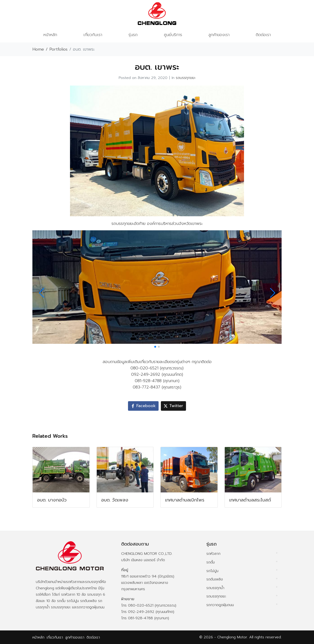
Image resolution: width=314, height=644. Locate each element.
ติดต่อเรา (263, 35)
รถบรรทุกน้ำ (215, 588)
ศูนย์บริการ (173, 35)
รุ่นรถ (133, 35)
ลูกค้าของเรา (219, 35)
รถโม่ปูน (212, 571)
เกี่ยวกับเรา (93, 35)
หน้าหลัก (50, 35)
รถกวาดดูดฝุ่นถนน (220, 605)
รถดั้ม (211, 562)
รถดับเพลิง (215, 579)
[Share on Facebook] (143, 406)
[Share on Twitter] (173, 406)
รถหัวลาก (213, 554)
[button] (155, 347)
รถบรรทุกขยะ (186, 78)
